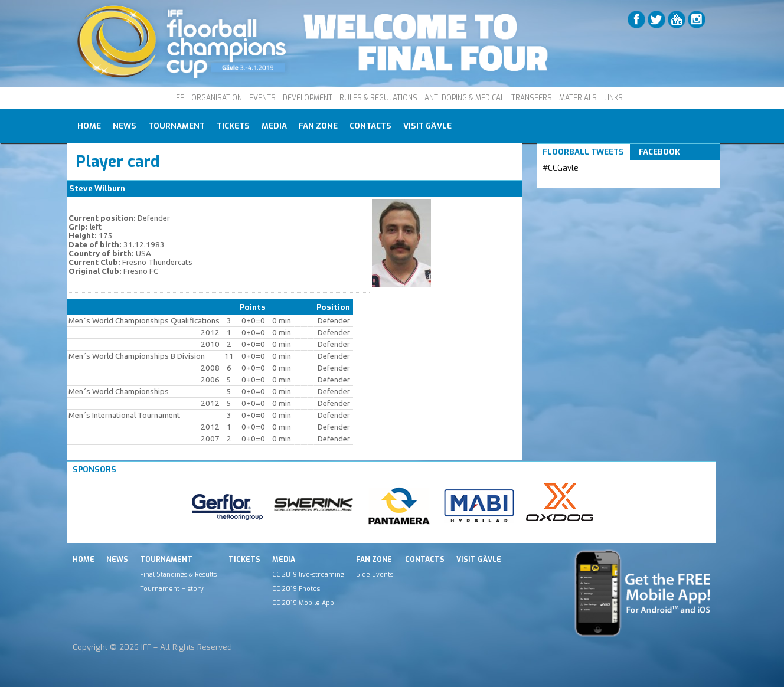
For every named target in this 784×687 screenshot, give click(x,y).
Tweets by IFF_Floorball (589, 182)
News (125, 126)
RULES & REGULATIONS (378, 98)
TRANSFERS (532, 98)
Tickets (233, 126)
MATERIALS (578, 98)
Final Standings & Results (178, 574)
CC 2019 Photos (296, 588)
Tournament (177, 126)
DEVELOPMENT (308, 98)
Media (274, 126)
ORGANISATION (217, 98)
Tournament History (172, 588)
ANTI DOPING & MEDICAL (464, 98)
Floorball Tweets (583, 152)
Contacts (370, 126)
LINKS (613, 98)
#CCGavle (561, 168)
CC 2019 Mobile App (303, 603)
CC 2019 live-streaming (308, 574)
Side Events (375, 574)
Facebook (659, 152)
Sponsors (94, 470)
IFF (179, 98)
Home (89, 126)
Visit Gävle (427, 126)
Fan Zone (318, 126)
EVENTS (262, 98)
